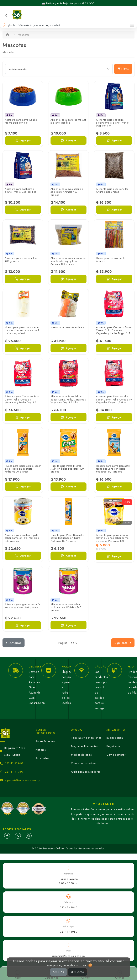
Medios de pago (81, 755)
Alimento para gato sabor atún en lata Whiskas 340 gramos (23, 606)
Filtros (123, 69)
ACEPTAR (58, 972)
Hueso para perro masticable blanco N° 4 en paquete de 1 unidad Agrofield (22, 330)
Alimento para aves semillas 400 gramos (21, 260)
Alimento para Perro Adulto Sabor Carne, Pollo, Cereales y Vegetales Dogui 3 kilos (68, 400)
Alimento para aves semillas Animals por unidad (112, 190)
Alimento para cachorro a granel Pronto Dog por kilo (20, 190)
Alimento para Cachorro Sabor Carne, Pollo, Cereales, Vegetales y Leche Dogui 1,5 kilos (114, 332)
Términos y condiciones (86, 738)
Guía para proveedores (86, 772)
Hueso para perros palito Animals (111, 260)
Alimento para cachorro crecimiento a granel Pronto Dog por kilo (112, 123)
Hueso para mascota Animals (67, 327)
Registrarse (113, 746)
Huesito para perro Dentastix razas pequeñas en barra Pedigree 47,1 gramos (113, 469)
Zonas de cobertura (83, 763)
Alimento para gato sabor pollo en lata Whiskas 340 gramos (66, 608)
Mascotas (24, 35)
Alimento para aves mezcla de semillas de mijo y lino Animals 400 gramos (68, 261)
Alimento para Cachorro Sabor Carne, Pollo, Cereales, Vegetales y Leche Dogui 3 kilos (23, 401)
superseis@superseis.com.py (22, 780)
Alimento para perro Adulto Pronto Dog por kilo (21, 121)
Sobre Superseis (46, 741)
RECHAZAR (77, 972)
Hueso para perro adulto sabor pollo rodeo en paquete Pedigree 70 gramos (23, 469)
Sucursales (42, 758)
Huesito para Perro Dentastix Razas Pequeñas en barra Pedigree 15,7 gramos (67, 538)
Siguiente (123, 643)
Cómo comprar (116, 755)
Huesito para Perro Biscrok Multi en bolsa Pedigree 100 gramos (67, 469)
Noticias (41, 750)
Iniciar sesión (115, 738)
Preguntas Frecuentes (84, 746)
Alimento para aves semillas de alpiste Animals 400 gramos (67, 192)
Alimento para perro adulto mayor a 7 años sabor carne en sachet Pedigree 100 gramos (112, 539)
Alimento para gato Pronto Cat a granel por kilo (68, 121)
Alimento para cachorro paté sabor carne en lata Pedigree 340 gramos (22, 538)
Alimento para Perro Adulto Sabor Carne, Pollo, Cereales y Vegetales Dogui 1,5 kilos (114, 400)
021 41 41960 (14, 763)
